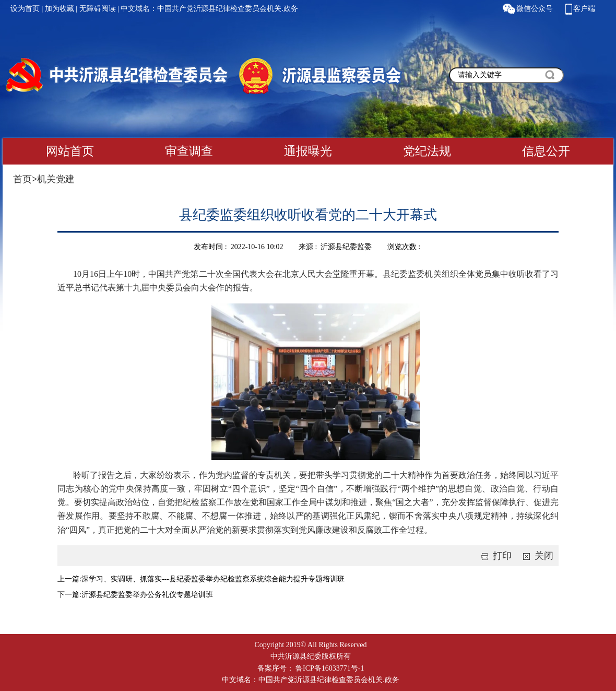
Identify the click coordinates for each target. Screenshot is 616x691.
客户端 (584, 9)
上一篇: (69, 579)
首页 (22, 179)
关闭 (536, 556)
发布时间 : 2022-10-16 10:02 (238, 247)
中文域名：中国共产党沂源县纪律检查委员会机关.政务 (209, 9)
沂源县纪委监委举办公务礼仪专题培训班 (147, 595)
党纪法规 (427, 151)
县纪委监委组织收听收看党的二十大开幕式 (308, 215)
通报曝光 (308, 151)
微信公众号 (535, 9)
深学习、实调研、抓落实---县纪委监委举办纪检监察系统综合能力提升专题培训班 (213, 579)
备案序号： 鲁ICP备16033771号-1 (311, 668)
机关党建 (56, 179)
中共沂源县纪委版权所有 (311, 656)
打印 (494, 556)
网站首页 (70, 151)
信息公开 (546, 151)
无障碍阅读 (98, 9)
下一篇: (69, 595)
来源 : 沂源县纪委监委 (335, 247)
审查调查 (189, 151)
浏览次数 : (405, 247)
